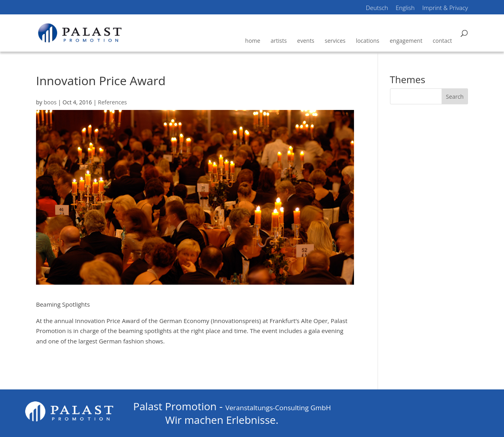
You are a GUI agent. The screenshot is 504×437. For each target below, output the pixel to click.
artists (279, 41)
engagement (406, 41)
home (253, 41)
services (335, 41)
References (112, 102)
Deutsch (377, 8)
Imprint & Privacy (445, 8)
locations (368, 41)
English (405, 8)
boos (50, 102)
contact (442, 41)
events (306, 41)
